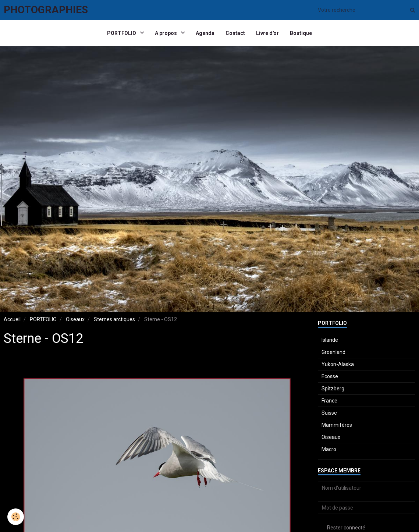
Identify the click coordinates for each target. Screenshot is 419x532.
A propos (166, 33)
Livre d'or (267, 33)
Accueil (12, 319)
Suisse (329, 413)
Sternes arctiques (114, 319)
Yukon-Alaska (338, 364)
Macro (329, 449)
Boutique (301, 33)
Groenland (333, 352)
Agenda (205, 33)
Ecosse (330, 376)
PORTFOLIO (122, 33)
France (329, 401)
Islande (330, 340)
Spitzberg (333, 389)
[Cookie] (16, 517)
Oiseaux (75, 319)
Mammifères (337, 425)
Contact (235, 33)
